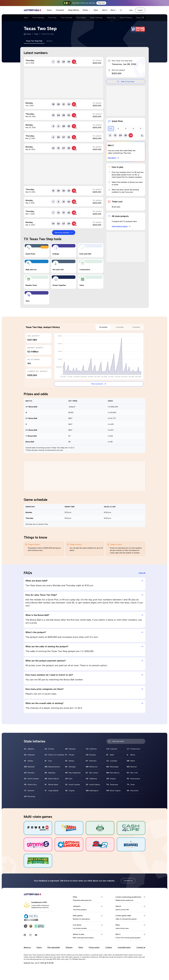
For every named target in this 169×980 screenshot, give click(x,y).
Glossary (69, 947)
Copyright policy (124, 947)
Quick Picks (30, 254)
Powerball (60, 10)
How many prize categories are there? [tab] (84, 689)
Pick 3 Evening (66, 18)
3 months (136, 327)
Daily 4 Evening (126, 18)
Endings (56, 254)
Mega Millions (74, 10)
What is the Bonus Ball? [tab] (84, 615)
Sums (82, 285)
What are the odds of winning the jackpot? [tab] (84, 646)
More (114, 10)
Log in (140, 10)
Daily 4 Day (111, 18)
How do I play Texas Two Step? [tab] (84, 595)
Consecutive (85, 270)
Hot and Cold (58, 270)
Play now (101, 3)
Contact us (128, 881)
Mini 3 (105, 10)
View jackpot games (121, 226)
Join (131, 10)
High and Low (31, 270)
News (96, 10)
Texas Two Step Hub (34, 41)
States (86, 10)
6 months (120, 327)
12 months (103, 327)
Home (49, 10)
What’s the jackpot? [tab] (84, 632)
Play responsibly (54, 947)
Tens (27, 301)
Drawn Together (59, 285)
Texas (26, 18)
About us (27, 947)
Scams (39, 947)
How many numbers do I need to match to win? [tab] (84, 675)
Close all (142, 573)
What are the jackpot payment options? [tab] (84, 661)
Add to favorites (126, 82)
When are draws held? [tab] (84, 581)
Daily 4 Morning (96, 18)
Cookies (109, 947)
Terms (81, 947)
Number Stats (31, 285)
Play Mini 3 (113, 158)
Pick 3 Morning (38, 18)
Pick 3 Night (81, 18)
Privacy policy (94, 947)
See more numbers (64, 233)
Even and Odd (85, 254)
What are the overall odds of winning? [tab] (84, 703)
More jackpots (99, 384)
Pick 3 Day (52, 18)
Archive (49, 41)
